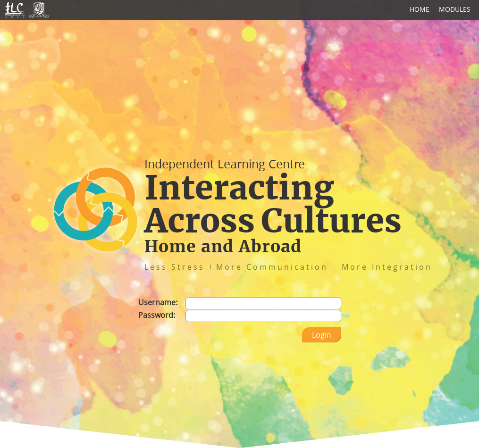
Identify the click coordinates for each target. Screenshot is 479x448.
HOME (420, 9)
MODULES (455, 9)
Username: (158, 302)
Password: (157, 315)
